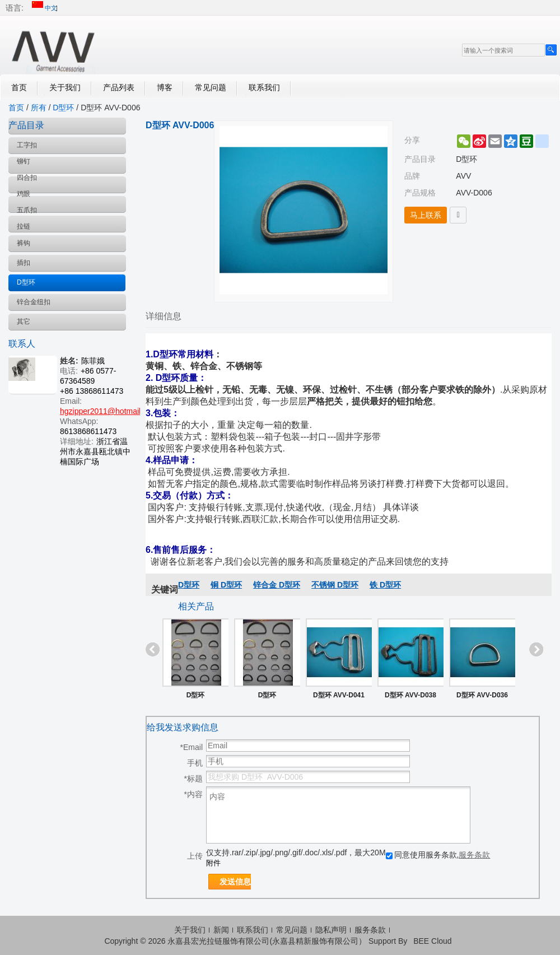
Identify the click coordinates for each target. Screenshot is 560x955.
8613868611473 (88, 431)
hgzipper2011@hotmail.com (109, 411)
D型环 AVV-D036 (482, 695)
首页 (19, 87)
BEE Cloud (432, 941)
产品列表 (119, 87)
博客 (165, 87)
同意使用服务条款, (438, 855)
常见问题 (211, 87)
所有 (39, 108)
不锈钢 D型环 (335, 585)
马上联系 (426, 215)
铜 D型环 (226, 585)
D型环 (63, 108)
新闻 (221, 930)
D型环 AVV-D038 (410, 695)
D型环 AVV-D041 (339, 695)
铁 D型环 (385, 585)
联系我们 (264, 87)
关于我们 (65, 87)
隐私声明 (331, 930)
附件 (213, 863)
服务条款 (474, 855)
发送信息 (235, 882)
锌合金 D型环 (277, 585)
